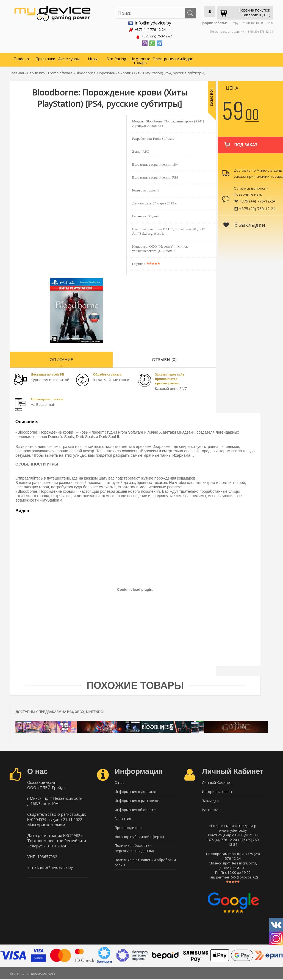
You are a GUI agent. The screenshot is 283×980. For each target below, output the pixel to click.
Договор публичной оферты (139, 839)
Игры (93, 58)
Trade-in (21, 58)
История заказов (217, 791)
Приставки (45, 58)
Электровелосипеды (164, 58)
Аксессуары (69, 58)
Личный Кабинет (217, 782)
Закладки (210, 801)
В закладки (244, 224)
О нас (188, 58)
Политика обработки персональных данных (135, 852)
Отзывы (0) (164, 358)
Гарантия (123, 820)
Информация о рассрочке (137, 801)
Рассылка (210, 811)
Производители (129, 830)
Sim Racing (116, 58)
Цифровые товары (140, 60)
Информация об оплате (135, 811)
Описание (61, 358)
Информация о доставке (136, 791)
